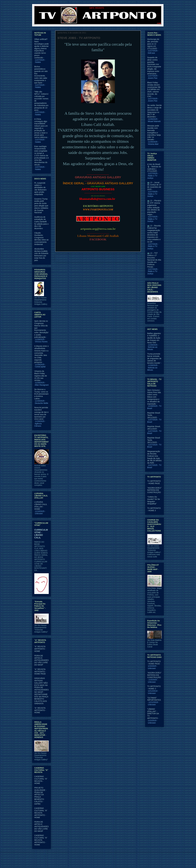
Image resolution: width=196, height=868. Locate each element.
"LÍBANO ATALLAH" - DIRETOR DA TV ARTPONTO (153, 714)
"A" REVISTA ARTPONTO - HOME (40, 649)
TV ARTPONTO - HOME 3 (154, 509)
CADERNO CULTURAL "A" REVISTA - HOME (41, 780)
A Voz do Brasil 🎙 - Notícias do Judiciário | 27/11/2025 (154, 168)
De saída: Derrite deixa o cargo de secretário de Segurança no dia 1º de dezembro (154, 111)
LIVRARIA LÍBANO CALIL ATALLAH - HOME (41, 505)
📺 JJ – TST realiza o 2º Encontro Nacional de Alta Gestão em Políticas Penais (154, 260)
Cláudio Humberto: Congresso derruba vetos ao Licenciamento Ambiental (41, 239)
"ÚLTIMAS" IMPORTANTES (154, 699)
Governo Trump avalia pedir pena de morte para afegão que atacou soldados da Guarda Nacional (41, 206)
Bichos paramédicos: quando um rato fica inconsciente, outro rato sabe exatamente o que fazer (41, 75)
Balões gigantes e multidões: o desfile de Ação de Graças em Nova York (154, 338)
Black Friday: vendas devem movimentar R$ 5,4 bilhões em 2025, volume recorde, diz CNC (154, 89)
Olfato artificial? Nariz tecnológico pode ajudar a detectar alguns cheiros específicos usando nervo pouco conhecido (42, 48)
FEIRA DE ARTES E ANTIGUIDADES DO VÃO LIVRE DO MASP (41, 660)
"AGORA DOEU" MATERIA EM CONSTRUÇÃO (154, 490)
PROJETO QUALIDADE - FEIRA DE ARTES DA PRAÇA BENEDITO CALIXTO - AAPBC (40, 796)
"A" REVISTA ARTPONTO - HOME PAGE (40, 672)
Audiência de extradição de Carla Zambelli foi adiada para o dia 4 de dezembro (41, 223)
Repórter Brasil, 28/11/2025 (154, 428)
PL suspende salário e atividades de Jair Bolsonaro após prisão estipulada (40, 189)
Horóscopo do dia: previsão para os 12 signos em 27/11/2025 (153, 44)
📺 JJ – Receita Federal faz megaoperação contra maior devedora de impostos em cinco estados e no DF (154, 234)
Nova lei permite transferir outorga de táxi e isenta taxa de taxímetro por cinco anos (41, 413)
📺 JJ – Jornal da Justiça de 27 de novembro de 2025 (154, 186)
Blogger (120, 862)
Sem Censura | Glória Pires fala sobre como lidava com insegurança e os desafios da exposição (154, 397)
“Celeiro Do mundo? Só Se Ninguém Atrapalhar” (154, 500)
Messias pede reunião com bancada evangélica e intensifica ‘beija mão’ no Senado (154, 133)
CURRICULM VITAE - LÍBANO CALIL (41, 534)
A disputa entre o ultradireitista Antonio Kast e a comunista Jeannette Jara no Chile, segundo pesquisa (41, 354)
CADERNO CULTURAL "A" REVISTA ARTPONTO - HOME (41, 813)
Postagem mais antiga (128, 258)
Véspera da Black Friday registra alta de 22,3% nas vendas (41, 376)
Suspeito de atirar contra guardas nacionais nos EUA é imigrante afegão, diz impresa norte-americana (154, 66)
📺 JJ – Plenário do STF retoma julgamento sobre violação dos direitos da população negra (154, 208)
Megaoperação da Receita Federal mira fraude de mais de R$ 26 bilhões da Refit (154, 457)
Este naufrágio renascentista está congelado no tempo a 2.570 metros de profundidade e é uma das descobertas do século (41, 156)
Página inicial (99, 258)
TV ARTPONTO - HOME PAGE (154, 482)
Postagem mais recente (69, 258)
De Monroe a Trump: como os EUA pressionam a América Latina (41, 394)
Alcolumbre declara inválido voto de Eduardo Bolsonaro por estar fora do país (41, 255)
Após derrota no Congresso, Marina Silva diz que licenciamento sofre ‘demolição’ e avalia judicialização (41, 329)
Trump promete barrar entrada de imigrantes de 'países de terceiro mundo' (154, 358)
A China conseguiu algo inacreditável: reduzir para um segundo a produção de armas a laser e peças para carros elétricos (41, 128)
